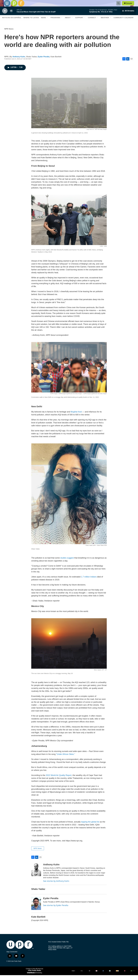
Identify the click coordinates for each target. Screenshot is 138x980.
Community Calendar (124, 22)
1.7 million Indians (89, 582)
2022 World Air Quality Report (59, 780)
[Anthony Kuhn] (36, 874)
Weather (105, 22)
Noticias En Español (12, 22)
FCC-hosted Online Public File (58, 947)
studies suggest (67, 563)
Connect (92, 22)
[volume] (11, 16)
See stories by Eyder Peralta (56, 910)
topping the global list (90, 827)
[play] (5, 16)
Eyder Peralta (44, 61)
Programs (55, 22)
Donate (130, 6)
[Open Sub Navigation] (48, 22)
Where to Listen (31, 22)
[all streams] (128, 16)
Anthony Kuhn (19, 61)
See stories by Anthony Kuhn (56, 886)
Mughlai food (76, 417)
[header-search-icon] (119, 6)
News (43, 22)
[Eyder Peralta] (36, 908)
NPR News (9, 34)
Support (79, 22)
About (68, 22)
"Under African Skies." (66, 759)
